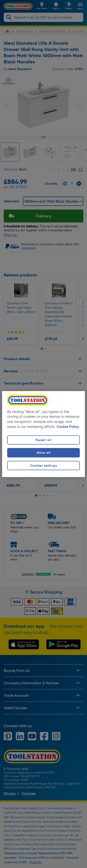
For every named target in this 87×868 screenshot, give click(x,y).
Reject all (43, 440)
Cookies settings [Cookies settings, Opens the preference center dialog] (44, 465)
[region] (43, 434)
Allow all (43, 453)
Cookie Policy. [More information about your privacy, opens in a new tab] (68, 427)
